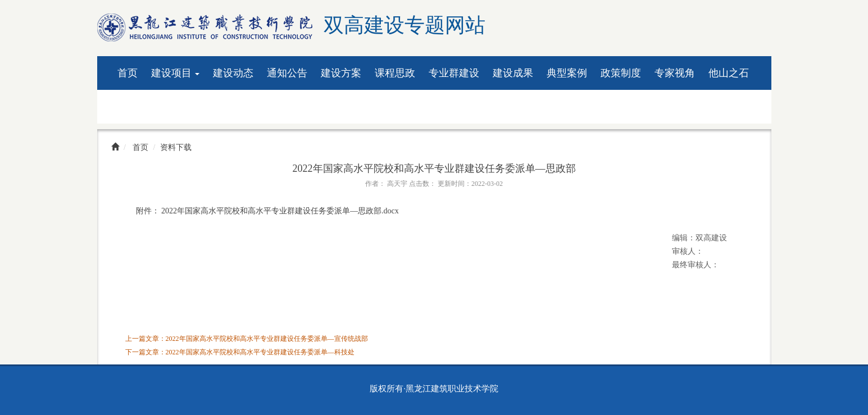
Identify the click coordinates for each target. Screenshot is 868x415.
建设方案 (341, 73)
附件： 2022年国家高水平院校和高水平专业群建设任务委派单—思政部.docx (267, 211)
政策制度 (621, 73)
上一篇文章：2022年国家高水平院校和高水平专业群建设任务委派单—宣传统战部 (247, 339)
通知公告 (287, 73)
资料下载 (138, 107)
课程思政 (395, 73)
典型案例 (567, 73)
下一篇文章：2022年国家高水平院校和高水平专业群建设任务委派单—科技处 (240, 352)
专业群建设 (454, 73)
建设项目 (176, 73)
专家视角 (675, 73)
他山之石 (729, 73)
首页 (128, 73)
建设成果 (513, 73)
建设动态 (233, 73)
